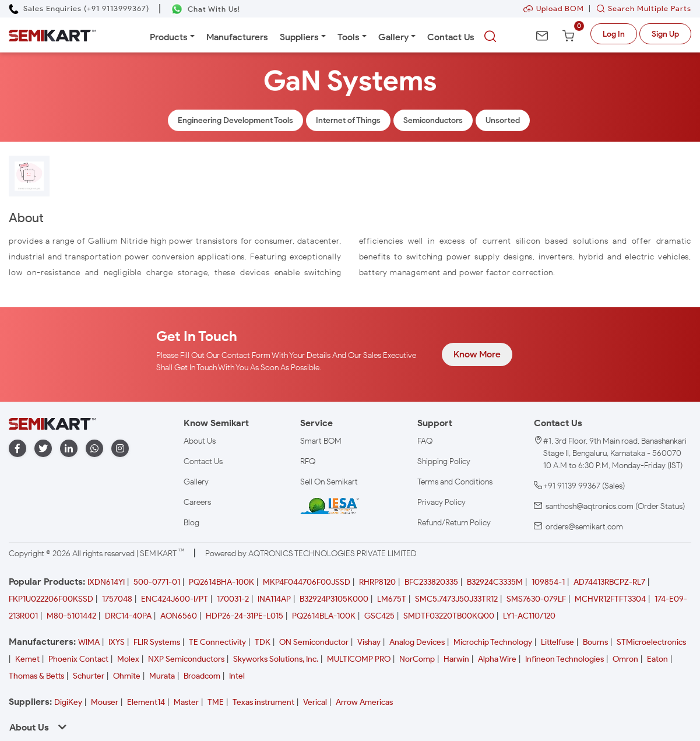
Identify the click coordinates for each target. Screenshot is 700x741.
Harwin (456, 659)
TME (216, 702)
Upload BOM (554, 8)
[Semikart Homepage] (52, 35)
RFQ (308, 461)
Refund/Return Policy (454, 523)
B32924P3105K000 (334, 599)
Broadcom (202, 676)
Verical (315, 702)
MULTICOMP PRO (359, 659)
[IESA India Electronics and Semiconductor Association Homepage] (329, 505)
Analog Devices (417, 642)
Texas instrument (263, 702)
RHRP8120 (377, 582)
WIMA (89, 642)
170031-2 (233, 599)
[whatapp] (94, 449)
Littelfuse (557, 642)
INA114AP (274, 599)
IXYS (117, 642)
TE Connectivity (217, 642)
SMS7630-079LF (536, 599)
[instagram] (120, 449)
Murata (162, 676)
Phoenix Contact (78, 659)
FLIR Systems (157, 642)
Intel (237, 676)
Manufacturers (237, 37)
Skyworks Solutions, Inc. (276, 659)
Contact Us (451, 37)
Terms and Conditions (455, 482)
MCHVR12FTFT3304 (610, 599)
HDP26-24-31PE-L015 (245, 616)
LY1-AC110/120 (529, 616)
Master (186, 702)
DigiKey (68, 702)
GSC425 (379, 616)
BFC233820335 (431, 582)
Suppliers (299, 37)
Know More (477, 354)
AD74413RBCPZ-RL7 (609, 582)
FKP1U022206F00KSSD (51, 599)
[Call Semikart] (79, 8)
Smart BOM (321, 441)
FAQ (425, 441)
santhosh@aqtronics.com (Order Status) (615, 506)
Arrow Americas (364, 702)
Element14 (146, 702)
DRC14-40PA (128, 616)
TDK (263, 642)
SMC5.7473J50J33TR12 (456, 599)
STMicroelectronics (651, 642)
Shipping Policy (444, 461)
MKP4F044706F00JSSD (307, 582)
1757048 (117, 599)
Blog (191, 523)
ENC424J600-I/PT (175, 599)
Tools (349, 37)
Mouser (105, 702)
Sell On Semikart (329, 482)
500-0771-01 (157, 582)
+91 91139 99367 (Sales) (584, 486)
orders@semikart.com (584, 527)
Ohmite (127, 676)
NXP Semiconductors (186, 659)
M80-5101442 (71, 616)
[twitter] (43, 449)
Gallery (393, 37)
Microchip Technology (493, 642)
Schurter (89, 676)
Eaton (657, 659)
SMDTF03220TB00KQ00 (449, 616)
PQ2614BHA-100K (221, 582)
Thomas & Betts (36, 676)
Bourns (595, 642)
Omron (625, 659)
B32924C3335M (495, 582)
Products (169, 37)
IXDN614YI (106, 582)
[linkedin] (69, 449)
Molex (128, 659)
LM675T (392, 599)
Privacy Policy (442, 502)
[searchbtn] (490, 37)
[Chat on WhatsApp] (205, 9)
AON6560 (179, 616)
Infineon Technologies (564, 659)
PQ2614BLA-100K (324, 616)
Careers (197, 502)
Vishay (369, 642)
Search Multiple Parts (641, 8)
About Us (200, 441)
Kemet (27, 659)
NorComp (417, 659)
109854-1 (548, 582)
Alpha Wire (497, 659)
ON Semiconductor (314, 642)
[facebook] (17, 449)
